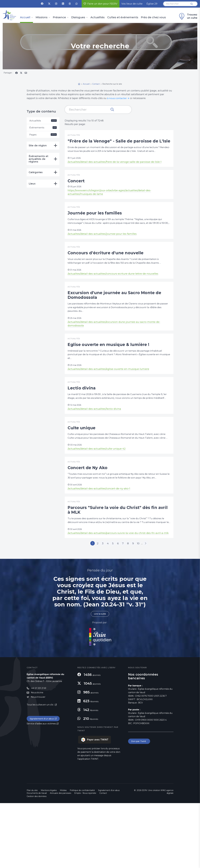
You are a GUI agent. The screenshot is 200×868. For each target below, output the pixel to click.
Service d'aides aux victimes (41, 789)
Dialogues (78, 17)
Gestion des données (37, 861)
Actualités (98, 17)
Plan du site (32, 855)
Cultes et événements (123, 17)
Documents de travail (37, 858)
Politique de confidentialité (82, 855)
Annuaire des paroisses (61, 858)
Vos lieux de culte (132, 4)
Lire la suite (100, 679)
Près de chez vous (153, 17)
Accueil (25, 17)
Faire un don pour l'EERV (101, 4)
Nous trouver (38, 762)
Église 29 (152, 4)
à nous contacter (117, 98)
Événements (43, 128)
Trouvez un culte (188, 16)
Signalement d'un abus (42, 784)
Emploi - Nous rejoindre (85, 858)
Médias (63, 855)
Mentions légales (49, 855)
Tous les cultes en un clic (40, 770)
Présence (59, 17)
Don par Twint (139, 806)
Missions (42, 17)
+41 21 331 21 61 (39, 753)
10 (142, 608)
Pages (43, 135)
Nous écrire (37, 758)
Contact (103, 858)
